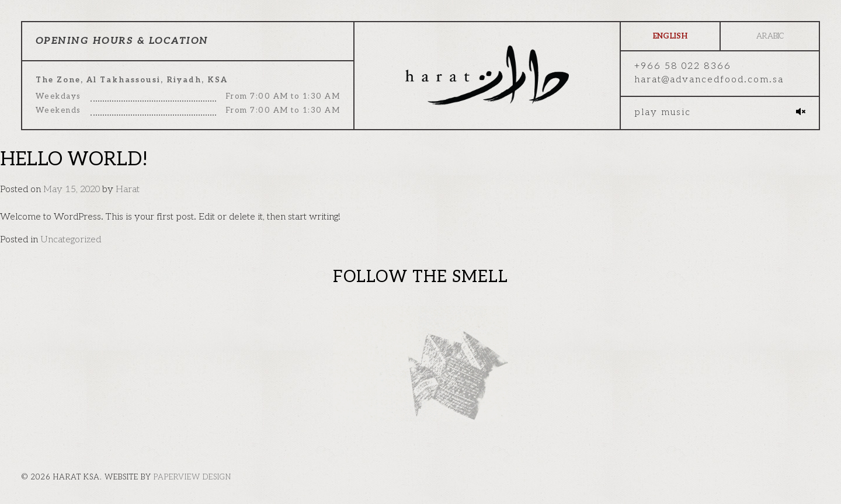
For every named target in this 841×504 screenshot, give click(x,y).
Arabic (770, 36)
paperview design (192, 477)
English (670, 36)
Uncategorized (71, 240)
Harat (128, 190)
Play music (663, 112)
